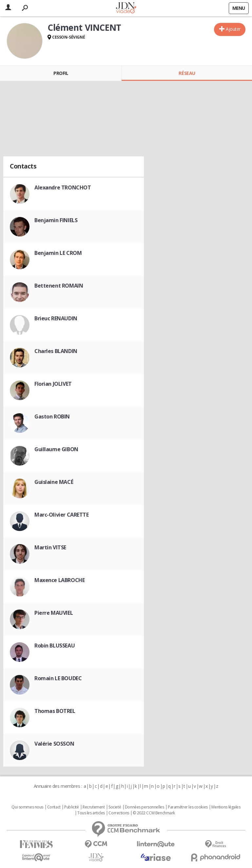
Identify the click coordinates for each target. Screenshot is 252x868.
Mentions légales (226, 807)
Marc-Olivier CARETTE (62, 515)
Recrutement (94, 807)
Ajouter (233, 29)
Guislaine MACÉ (54, 482)
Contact (54, 807)
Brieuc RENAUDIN (56, 318)
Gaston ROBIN (52, 416)
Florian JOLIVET (53, 384)
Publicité (71, 807)
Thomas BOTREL (55, 711)
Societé (115, 807)
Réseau (187, 73)
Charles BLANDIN (56, 351)
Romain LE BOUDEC (58, 678)
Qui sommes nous (27, 807)
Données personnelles (145, 807)
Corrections (119, 813)
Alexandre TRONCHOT (63, 187)
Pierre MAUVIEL (54, 613)
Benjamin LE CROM (58, 253)
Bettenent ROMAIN (59, 286)
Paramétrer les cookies (188, 807)
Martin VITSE (50, 547)
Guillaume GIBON (56, 449)
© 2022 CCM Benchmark (154, 813)
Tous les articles (91, 813)
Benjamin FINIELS (56, 220)
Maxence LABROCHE (59, 580)
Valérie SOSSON (54, 744)
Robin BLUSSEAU (55, 646)
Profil (61, 73)
